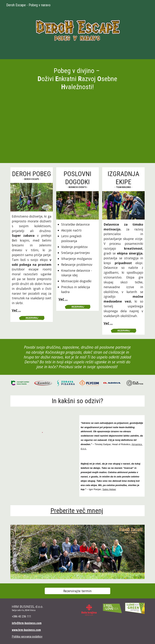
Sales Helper (109, 489)
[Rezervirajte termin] (77, 591)
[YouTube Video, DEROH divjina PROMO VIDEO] (78, 130)
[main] (77, 79)
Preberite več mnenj (77, 511)
